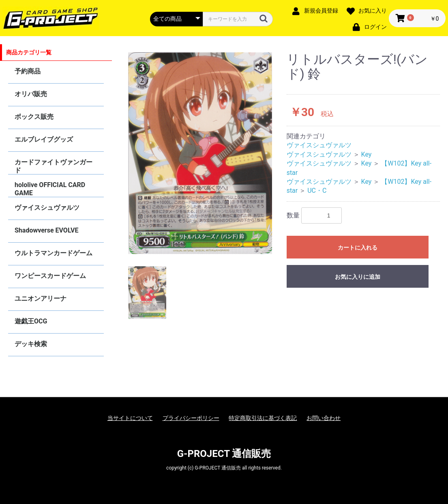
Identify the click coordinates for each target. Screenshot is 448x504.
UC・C (317, 191)
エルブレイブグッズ (44, 139)
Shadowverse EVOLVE (46, 230)
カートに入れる (358, 248)
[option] (200, 153)
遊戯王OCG (31, 321)
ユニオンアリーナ (41, 298)
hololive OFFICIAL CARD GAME (50, 189)
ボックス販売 (34, 117)
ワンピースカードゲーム (50, 276)
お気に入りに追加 (358, 277)
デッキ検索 (31, 344)
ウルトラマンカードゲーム (54, 253)
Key (367, 154)
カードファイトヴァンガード (54, 166)
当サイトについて (130, 418)
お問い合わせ (324, 418)
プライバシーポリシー (191, 418)
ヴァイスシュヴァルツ (47, 208)
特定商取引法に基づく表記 (263, 418)
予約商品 (28, 71)
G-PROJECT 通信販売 (224, 454)
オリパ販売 (31, 94)
